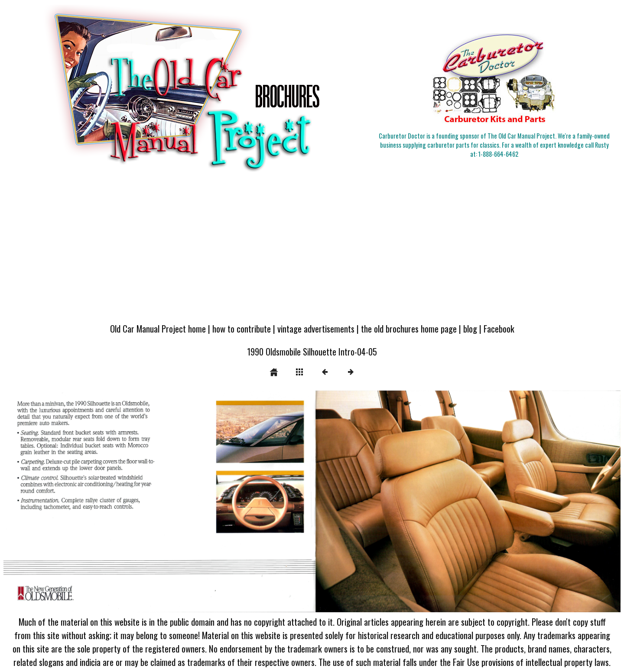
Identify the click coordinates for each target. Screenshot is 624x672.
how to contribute (242, 328)
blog (470, 328)
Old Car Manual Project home (158, 328)
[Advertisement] (312, 252)
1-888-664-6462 (498, 154)
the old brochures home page (409, 328)
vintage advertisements (316, 328)
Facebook (499, 328)
